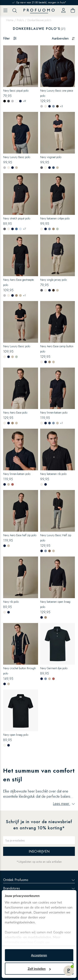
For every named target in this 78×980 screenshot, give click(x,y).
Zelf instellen (39, 969)
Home (10, 20)
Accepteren (39, 955)
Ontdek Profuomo (39, 880)
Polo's (20, 20)
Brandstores (39, 888)
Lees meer (64, 804)
